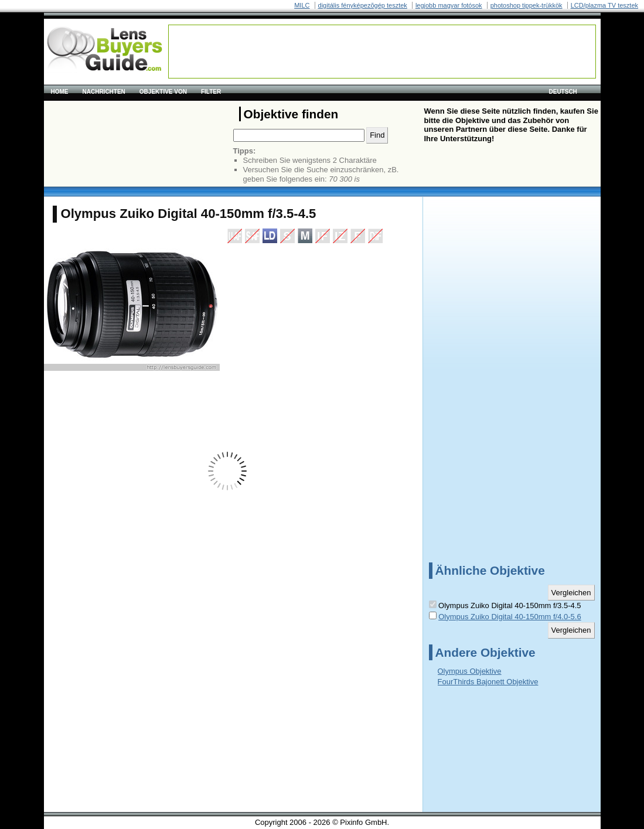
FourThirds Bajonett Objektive (488, 682)
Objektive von (163, 92)
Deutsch (563, 92)
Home (60, 92)
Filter (211, 92)
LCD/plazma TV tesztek (604, 5)
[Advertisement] (382, 52)
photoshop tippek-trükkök (527, 5)
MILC (302, 5)
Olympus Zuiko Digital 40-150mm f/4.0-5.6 (510, 617)
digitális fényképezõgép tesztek (363, 5)
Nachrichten (104, 92)
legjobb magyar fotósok (449, 5)
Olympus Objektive (470, 671)
